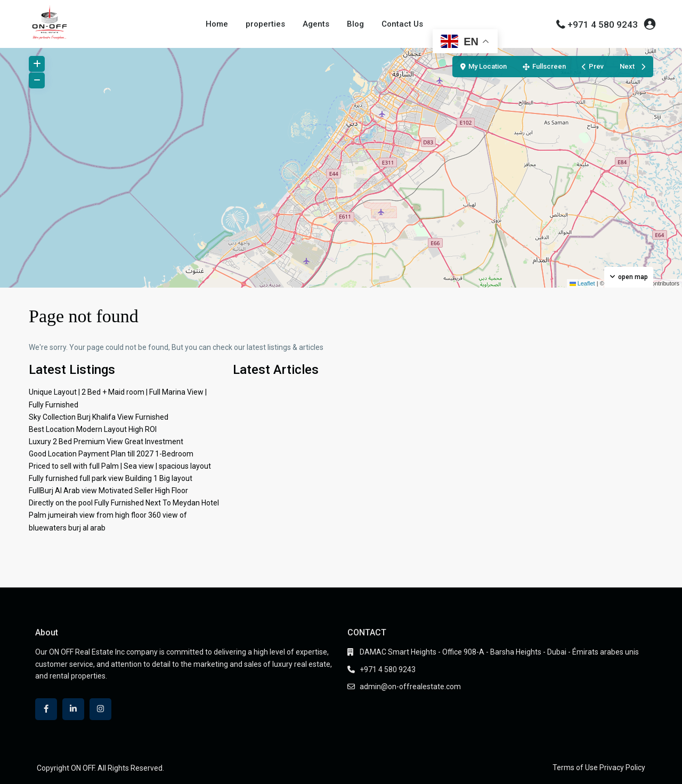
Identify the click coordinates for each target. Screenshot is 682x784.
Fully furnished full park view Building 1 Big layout (111, 478)
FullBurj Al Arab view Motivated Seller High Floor (108, 491)
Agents (316, 24)
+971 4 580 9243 (603, 24)
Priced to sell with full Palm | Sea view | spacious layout (120, 466)
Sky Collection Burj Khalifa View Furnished (99, 417)
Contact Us (402, 24)
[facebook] (46, 709)
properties (265, 24)
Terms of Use (575, 767)
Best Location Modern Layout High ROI (93, 429)
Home (217, 24)
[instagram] (100, 709)
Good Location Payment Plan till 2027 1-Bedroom (111, 454)
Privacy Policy (622, 767)
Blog (355, 24)
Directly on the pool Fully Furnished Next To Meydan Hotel (124, 503)
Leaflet (582, 283)
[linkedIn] (73, 709)
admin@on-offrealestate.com (410, 687)
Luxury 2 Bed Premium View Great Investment (106, 442)
